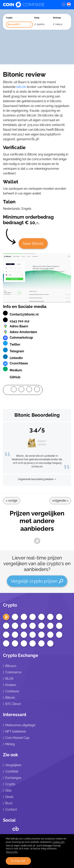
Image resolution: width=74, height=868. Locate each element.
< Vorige (12, 501)
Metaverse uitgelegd (20, 725)
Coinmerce (13, 672)
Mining (10, 744)
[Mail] (37, 390)
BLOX (9, 679)
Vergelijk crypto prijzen (37, 581)
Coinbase (12, 691)
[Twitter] (21, 390)
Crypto (10, 605)
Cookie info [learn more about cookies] (58, 842)
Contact (11, 809)
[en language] (64, 4)
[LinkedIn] (29, 390)
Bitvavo (11, 666)
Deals (9, 797)
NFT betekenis (16, 731)
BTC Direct (13, 704)
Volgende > (60, 501)
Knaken (11, 685)
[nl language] (69, 4)
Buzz (9, 803)
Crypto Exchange (21, 655)
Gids (8, 790)
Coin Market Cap (17, 738)
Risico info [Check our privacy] (12, 852)
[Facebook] (14, 390)
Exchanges (13, 778)
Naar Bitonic (33, 243)
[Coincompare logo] (29, 5)
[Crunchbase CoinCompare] (16, 828)
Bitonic (10, 698)
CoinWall (12, 771)
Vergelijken (13, 765)
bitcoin (21, 87)
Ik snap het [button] (18, 861)
